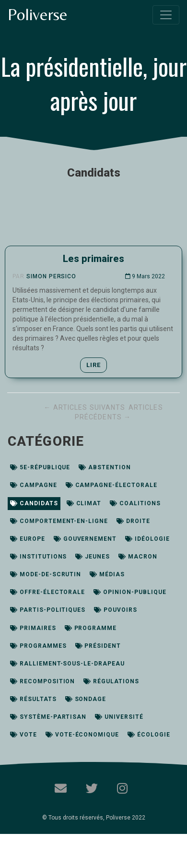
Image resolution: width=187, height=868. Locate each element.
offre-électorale (47, 592)
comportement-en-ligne (59, 521)
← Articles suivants (85, 407)
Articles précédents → (119, 412)
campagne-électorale (111, 485)
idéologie (147, 539)
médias (107, 574)
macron (138, 557)
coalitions (135, 503)
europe (28, 539)
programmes (38, 646)
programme (91, 628)
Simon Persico (51, 276)
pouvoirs (116, 610)
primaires (33, 628)
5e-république (40, 467)
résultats (33, 699)
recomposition (42, 681)
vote (23, 735)
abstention (105, 467)
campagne (34, 485)
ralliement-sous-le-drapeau (67, 664)
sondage (86, 699)
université (119, 717)
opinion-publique (130, 592)
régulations (111, 681)
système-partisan (48, 717)
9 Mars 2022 (145, 276)
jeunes (93, 557)
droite (133, 521)
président (98, 646)
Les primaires (93, 259)
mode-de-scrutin (46, 574)
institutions (38, 557)
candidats (34, 503)
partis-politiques (48, 610)
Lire (93, 365)
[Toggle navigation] (166, 15)
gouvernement (85, 539)
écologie (149, 735)
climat (84, 503)
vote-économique (82, 735)
